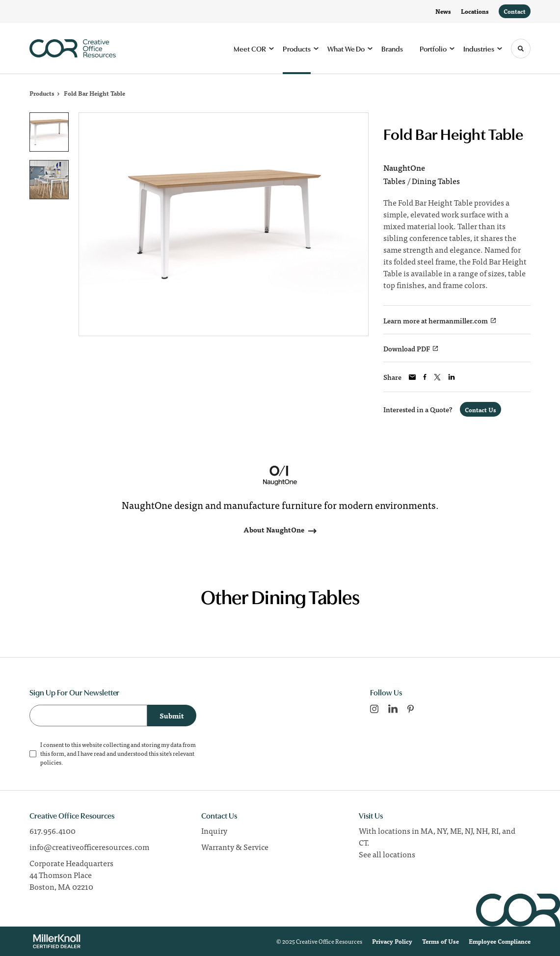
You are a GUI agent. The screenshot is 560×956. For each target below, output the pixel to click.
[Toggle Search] (521, 49)
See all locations (387, 854)
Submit (172, 716)
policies (51, 762)
